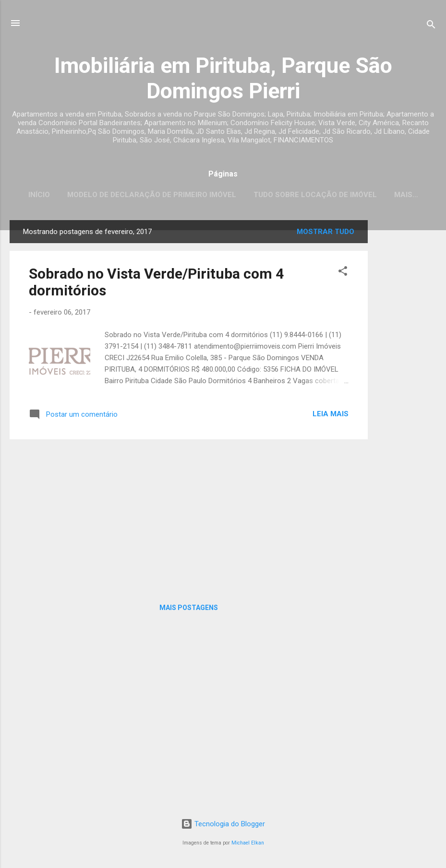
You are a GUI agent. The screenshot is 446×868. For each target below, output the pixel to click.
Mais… (406, 195)
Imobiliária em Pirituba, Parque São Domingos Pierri (223, 78)
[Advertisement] (406, 364)
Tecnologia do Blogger (223, 824)
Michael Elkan (248, 843)
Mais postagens (189, 608)
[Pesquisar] (431, 26)
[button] (343, 273)
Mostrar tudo (325, 232)
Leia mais (331, 414)
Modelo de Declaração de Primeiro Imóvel (152, 195)
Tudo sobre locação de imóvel (315, 195)
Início (39, 195)
